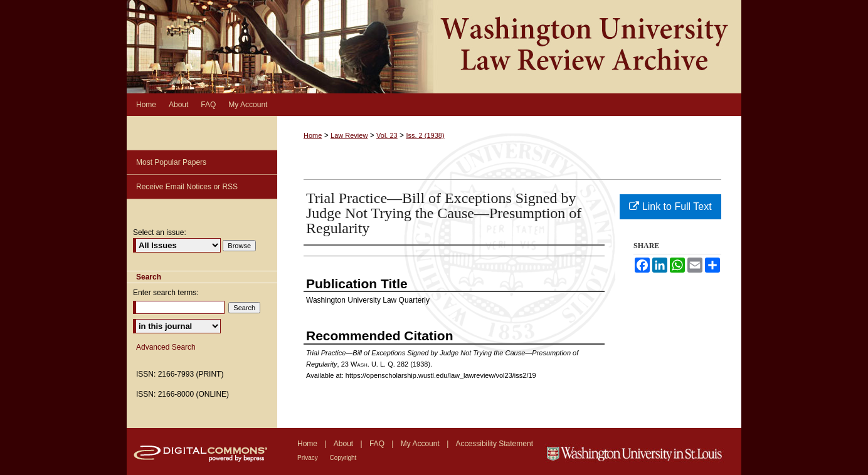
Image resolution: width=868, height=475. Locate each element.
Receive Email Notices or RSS (187, 187)
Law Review (349, 135)
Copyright (343, 458)
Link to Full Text (670, 206)
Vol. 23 (387, 135)
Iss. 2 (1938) (425, 135)
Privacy (309, 458)
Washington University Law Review (434, 47)
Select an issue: (160, 232)
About (345, 444)
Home (313, 135)
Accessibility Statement (495, 444)
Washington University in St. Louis (643, 452)
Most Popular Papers (171, 162)
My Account (421, 444)
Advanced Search (166, 347)
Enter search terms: (166, 293)
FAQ (378, 444)
